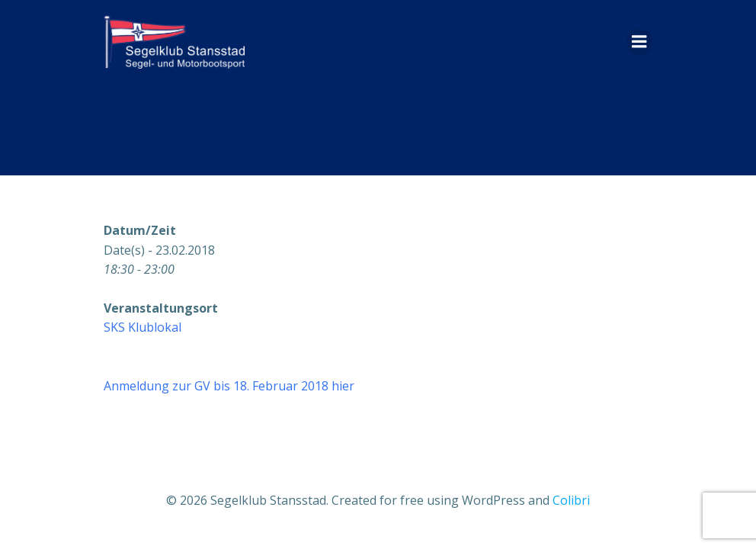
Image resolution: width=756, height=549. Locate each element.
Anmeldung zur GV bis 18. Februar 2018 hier (229, 386)
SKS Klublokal (143, 327)
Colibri (571, 500)
